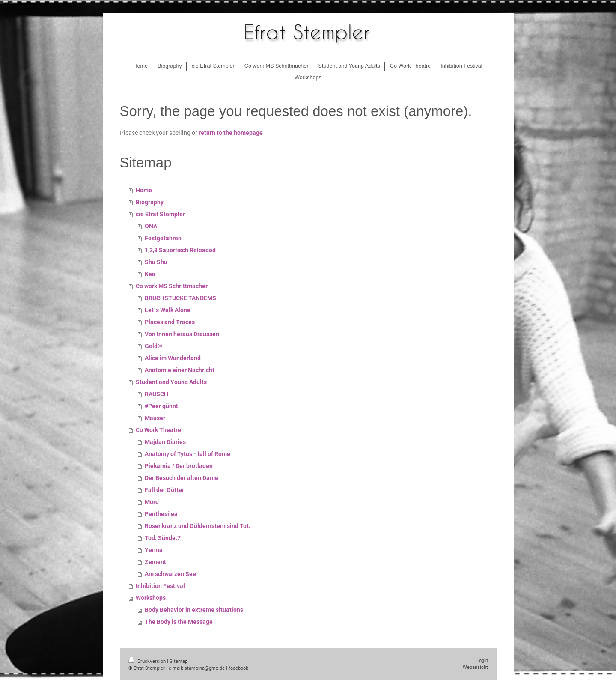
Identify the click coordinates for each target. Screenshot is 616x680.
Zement (155, 562)
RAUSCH (156, 394)
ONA (151, 226)
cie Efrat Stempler (160, 214)
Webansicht (475, 667)
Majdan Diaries (165, 442)
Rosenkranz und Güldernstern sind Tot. (198, 526)
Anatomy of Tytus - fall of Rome (187, 454)
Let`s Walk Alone (168, 310)
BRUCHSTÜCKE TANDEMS (180, 298)
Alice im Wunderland (173, 358)
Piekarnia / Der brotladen (179, 466)
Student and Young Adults (171, 382)
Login (482, 660)
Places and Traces (170, 322)
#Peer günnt (161, 406)
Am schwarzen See (170, 574)
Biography (150, 202)
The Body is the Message (179, 622)
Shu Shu (156, 262)
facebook (238, 668)
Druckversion (148, 661)
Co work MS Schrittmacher (172, 286)
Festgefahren (163, 238)
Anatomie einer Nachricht (180, 370)
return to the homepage (231, 133)
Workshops (151, 598)
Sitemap (179, 661)
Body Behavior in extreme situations (194, 610)
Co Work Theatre (158, 430)
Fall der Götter (164, 490)
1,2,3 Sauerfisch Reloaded (180, 250)
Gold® (153, 346)
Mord (152, 502)
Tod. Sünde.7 (163, 538)
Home (144, 190)
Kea (150, 274)
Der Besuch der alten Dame (182, 478)
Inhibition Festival (160, 586)
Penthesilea (161, 514)
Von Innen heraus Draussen (182, 334)
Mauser (155, 418)
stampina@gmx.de (205, 668)
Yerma (154, 550)
